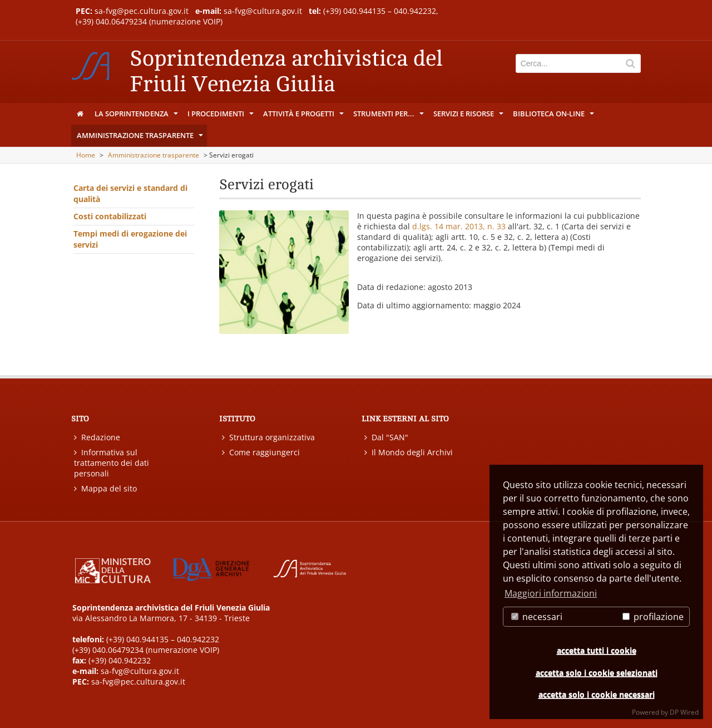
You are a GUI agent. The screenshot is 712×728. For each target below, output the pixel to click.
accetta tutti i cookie (597, 650)
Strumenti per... (389, 116)
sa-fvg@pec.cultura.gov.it (142, 11)
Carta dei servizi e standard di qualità (130, 193)
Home (86, 155)
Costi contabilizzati (110, 216)
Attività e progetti (304, 116)
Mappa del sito (105, 488)
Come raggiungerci (261, 452)
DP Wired (684, 712)
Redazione (97, 437)
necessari (537, 617)
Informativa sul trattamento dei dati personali (112, 463)
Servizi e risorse (469, 116)
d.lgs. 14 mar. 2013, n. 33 (459, 226)
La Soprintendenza (137, 116)
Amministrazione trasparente (141, 138)
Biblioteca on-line (554, 116)
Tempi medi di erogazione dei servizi (130, 239)
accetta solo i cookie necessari (597, 694)
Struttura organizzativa (268, 437)
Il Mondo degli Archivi (409, 452)
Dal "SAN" (386, 437)
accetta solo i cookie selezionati (597, 673)
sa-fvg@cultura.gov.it (263, 11)
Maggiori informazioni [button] (551, 593)
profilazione (653, 617)
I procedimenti (221, 116)
